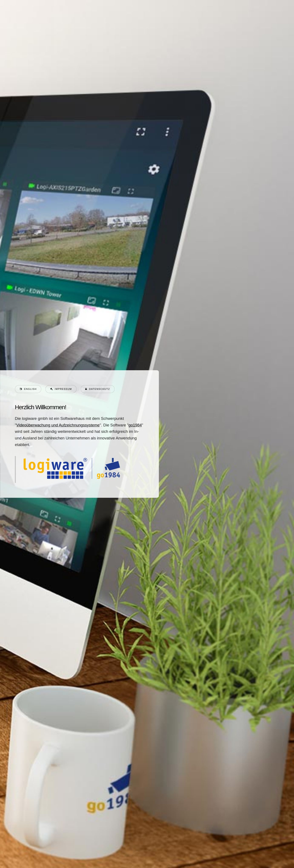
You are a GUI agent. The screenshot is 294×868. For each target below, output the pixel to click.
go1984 (135, 425)
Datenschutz (99, 389)
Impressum (63, 389)
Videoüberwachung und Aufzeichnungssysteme (58, 425)
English (30, 389)
